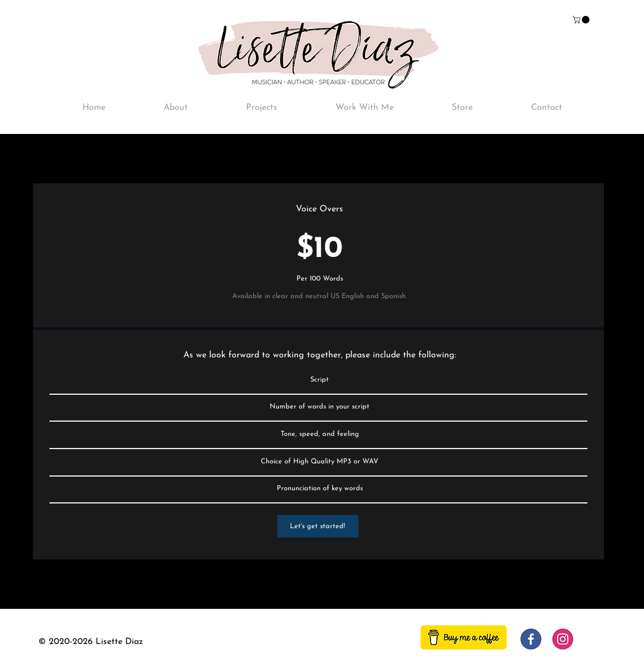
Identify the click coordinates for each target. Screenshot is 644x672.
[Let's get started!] (318, 526)
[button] (582, 20)
